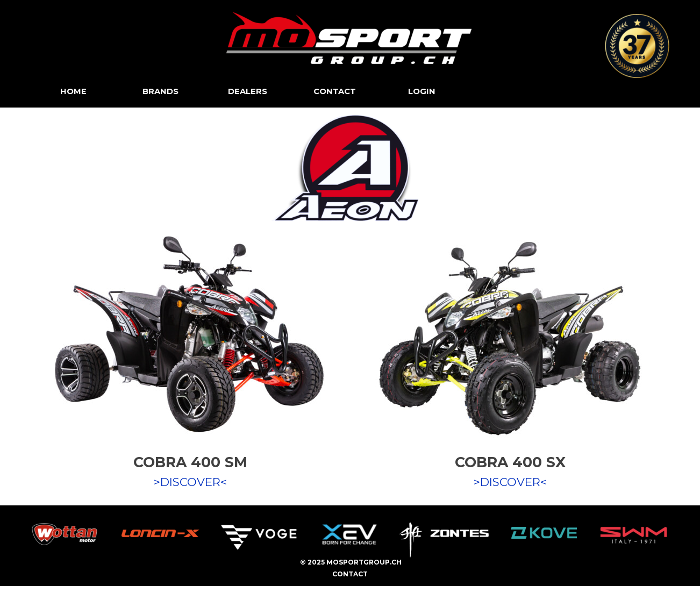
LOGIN (422, 91)
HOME (73, 91)
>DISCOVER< (190, 482)
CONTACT (335, 91)
